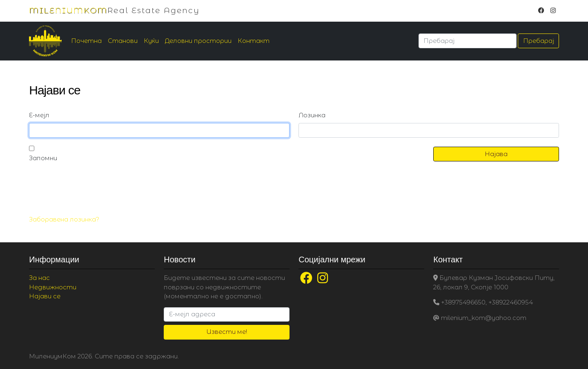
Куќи (151, 41)
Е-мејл (39, 115)
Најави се (45, 296)
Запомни (43, 158)
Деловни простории (198, 41)
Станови (123, 41)
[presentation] (91, 190)
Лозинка (312, 115)
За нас (39, 278)
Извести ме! (227, 332)
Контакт (254, 41)
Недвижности (53, 287)
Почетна (86, 41)
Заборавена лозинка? (64, 219)
